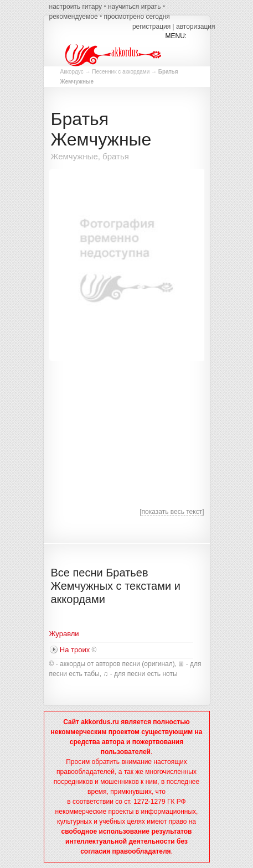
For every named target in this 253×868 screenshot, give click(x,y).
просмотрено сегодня (136, 17)
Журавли (64, 634)
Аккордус (72, 72)
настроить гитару (76, 7)
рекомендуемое (74, 17)
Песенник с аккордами (121, 72)
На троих (75, 650)
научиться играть (135, 7)
